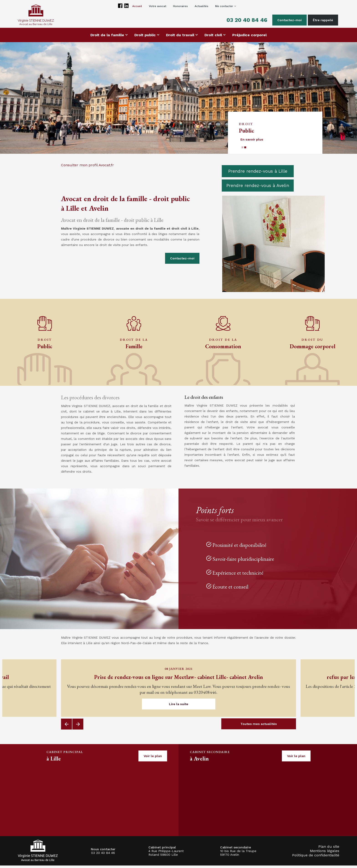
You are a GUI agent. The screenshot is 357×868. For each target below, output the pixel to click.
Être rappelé (321, 20)
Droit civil (213, 37)
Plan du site (329, 849)
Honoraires (180, 6)
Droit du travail (180, 37)
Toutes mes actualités (259, 726)
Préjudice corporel (249, 37)
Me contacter (224, 6)
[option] (178, 100)
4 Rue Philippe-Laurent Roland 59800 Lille (166, 855)
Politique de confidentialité (316, 858)
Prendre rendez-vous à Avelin (258, 188)
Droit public (145, 37)
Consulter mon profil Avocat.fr (87, 168)
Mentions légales (325, 853)
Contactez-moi (287, 20)
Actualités (201, 6)
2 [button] (245, 150)
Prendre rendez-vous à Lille (258, 174)
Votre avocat (158, 6)
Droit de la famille (107, 37)
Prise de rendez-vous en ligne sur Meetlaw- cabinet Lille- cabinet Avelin (178, 680)
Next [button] (78, 727)
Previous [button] (66, 727)
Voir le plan (153, 758)
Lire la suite (179, 707)
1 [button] (242, 150)
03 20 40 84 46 (245, 20)
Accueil (137, 6)
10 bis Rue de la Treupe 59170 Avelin (238, 855)
